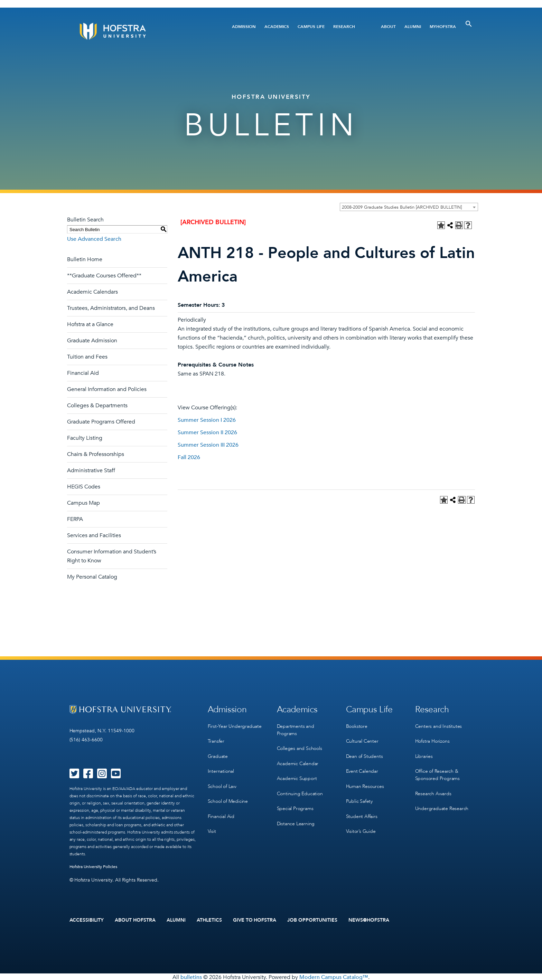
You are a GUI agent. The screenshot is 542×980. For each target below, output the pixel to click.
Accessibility (87, 920)
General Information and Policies (107, 389)
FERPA (75, 519)
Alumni (413, 27)
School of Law (222, 782)
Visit (212, 824)
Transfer (216, 739)
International (221, 767)
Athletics (209, 920)
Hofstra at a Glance (90, 324)
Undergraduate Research (442, 803)
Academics (277, 27)
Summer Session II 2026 (207, 432)
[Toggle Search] (469, 24)
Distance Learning (296, 817)
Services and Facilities (94, 535)
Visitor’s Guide (361, 824)
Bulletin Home (85, 259)
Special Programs (295, 803)
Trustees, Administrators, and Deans (111, 308)
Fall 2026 (189, 457)
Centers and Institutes (439, 725)
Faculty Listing (85, 438)
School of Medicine (228, 796)
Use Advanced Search (94, 239)
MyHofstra (443, 27)
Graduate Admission (92, 341)
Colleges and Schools (300, 746)
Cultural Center (362, 739)
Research (344, 27)
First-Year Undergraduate (235, 725)
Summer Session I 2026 (207, 420)
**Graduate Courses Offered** (104, 276)
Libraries (424, 753)
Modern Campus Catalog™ (334, 976)
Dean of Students (365, 753)
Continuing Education (300, 789)
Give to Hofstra (255, 920)
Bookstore (357, 725)
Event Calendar (362, 767)
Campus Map (83, 503)
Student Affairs (362, 810)
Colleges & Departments (97, 406)
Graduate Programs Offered (101, 422)
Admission (244, 27)
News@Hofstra (369, 920)
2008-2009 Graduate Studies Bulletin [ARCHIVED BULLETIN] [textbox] (402, 207)
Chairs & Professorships (96, 454)
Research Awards (433, 789)
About (388, 27)
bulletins (191, 976)
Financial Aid (83, 373)
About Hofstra (135, 920)
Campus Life (311, 27)
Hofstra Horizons (432, 739)
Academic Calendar (298, 760)
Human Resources (365, 782)
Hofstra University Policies (94, 867)
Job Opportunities (312, 920)
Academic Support (297, 775)
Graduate (218, 753)
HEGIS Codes (84, 487)
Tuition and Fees (87, 357)
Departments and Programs (296, 729)
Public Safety (359, 796)
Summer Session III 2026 (208, 445)
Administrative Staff (91, 470)
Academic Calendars (92, 292)
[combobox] (409, 207)
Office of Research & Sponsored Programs (437, 771)
